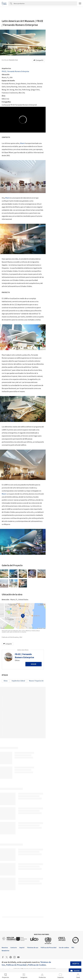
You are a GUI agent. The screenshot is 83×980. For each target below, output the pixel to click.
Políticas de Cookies (37, 965)
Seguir (34, 664)
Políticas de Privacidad (16, 965)
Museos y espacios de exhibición (40, 681)
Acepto (76, 964)
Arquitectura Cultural (18, 681)
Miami (22, 143)
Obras (6, 681)
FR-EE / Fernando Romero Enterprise (15, 71)
